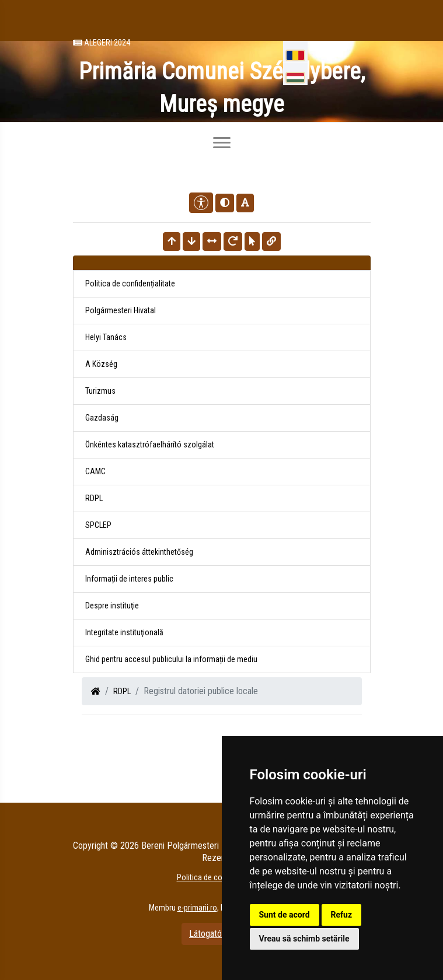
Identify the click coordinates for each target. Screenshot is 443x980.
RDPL (122, 691)
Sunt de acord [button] (285, 915)
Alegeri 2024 (102, 43)
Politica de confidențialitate (130, 283)
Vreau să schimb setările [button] (304, 939)
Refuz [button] (342, 915)
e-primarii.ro (197, 908)
